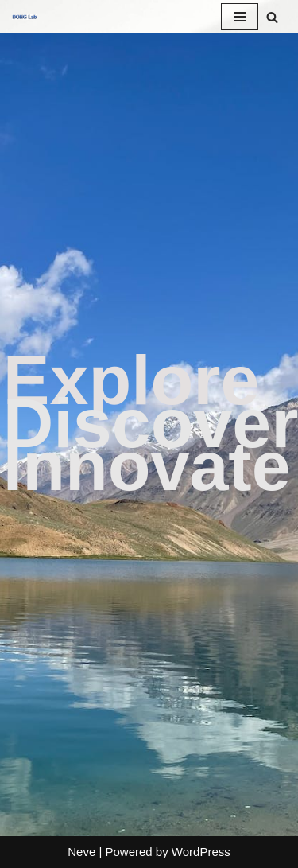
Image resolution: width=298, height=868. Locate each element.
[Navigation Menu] (240, 17)
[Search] (272, 17)
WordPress (201, 852)
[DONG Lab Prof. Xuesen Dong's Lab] (25, 17)
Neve (81, 852)
